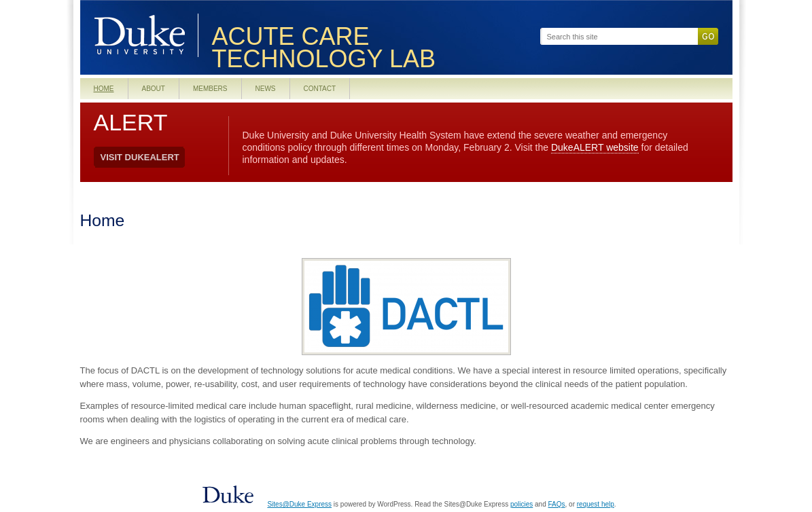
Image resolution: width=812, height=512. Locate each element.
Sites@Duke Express (299, 504)
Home (104, 89)
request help (596, 504)
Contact (320, 89)
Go (708, 36)
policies (522, 504)
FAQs (557, 504)
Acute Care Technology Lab (324, 48)
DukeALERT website (595, 147)
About (154, 89)
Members (210, 89)
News (266, 89)
